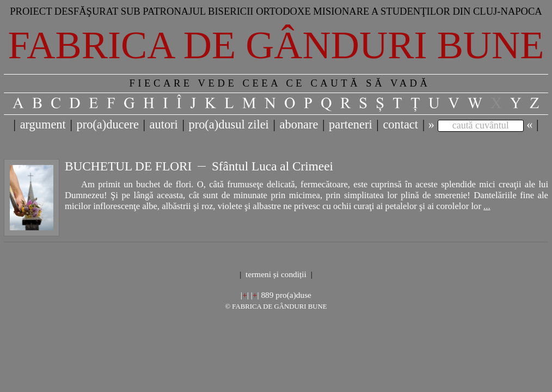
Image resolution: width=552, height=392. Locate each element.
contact (400, 124)
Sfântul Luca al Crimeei (272, 166)
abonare (299, 124)
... (487, 206)
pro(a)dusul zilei (228, 124)
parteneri (351, 124)
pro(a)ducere (107, 124)
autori (164, 124)
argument (43, 124)
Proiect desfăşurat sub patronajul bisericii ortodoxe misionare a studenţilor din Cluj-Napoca (276, 11)
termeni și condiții (276, 274)
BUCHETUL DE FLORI (128, 166)
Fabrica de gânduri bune (276, 45)
